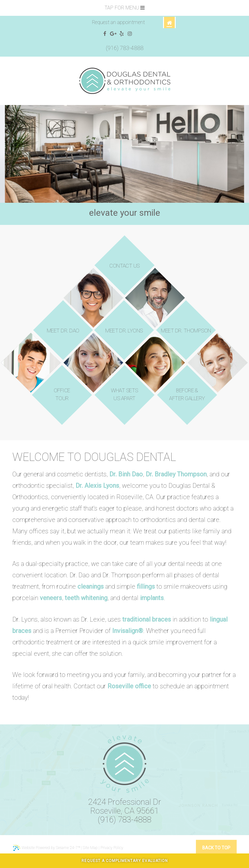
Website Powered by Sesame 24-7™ (46, 848)
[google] (113, 34)
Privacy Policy (112, 848)
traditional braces (147, 619)
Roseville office (129, 686)
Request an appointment (118, 22)
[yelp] (122, 34)
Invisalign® (128, 631)
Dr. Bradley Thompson (176, 474)
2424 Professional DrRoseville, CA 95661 (125, 806)
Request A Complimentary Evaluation (125, 861)
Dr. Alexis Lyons (97, 486)
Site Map (90, 848)
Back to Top (216, 848)
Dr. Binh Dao (126, 474)
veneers (51, 598)
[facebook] (105, 34)
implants (152, 598)
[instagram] (130, 34)
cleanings (91, 586)
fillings (146, 586)
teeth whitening (86, 598)
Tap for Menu (125, 8)
